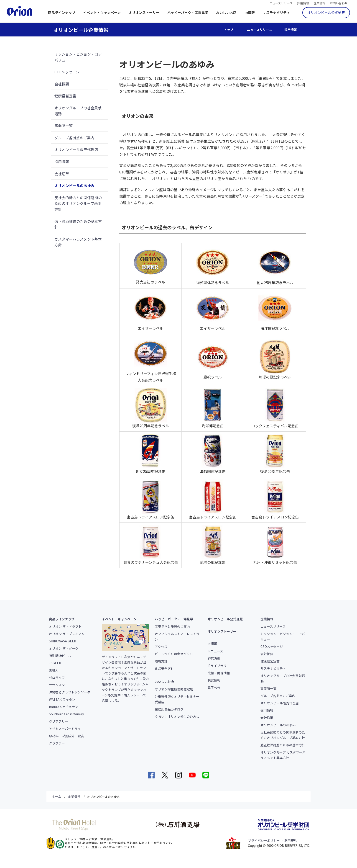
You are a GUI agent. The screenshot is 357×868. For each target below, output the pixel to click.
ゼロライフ (57, 677)
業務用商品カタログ (169, 709)
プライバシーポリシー (264, 840)
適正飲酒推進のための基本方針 (78, 224)
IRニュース (215, 651)
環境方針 (161, 661)
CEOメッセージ (67, 72)
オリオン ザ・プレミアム (67, 634)
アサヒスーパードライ (65, 729)
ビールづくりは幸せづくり (174, 654)
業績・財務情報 (219, 673)
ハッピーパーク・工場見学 (188, 12)
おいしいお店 (226, 12)
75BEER (55, 663)
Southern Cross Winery (66, 714)
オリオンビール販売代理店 (76, 149)
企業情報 (319, 3)
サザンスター (59, 685)
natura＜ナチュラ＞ (64, 707)
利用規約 (291, 840)
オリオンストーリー (144, 12)
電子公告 (214, 688)
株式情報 (214, 680)
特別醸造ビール (60, 656)
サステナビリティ (276, 12)
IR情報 (250, 12)
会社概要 (62, 84)
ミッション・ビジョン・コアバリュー (78, 57)
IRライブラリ (217, 666)
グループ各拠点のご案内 (74, 138)
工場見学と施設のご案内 (172, 626)
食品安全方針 (164, 668)
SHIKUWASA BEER (62, 641)
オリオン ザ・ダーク (64, 648)
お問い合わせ (339, 3)
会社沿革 (62, 174)
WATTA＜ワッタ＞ (62, 699)
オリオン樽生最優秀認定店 (174, 689)
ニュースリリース (281, 3)
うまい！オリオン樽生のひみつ (177, 716)
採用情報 (303, 3)
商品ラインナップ (62, 12)
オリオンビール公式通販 (326, 12)
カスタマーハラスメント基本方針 (78, 242)
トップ (229, 30)
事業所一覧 (64, 126)
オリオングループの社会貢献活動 (78, 111)
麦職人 (54, 670)
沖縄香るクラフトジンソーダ (70, 692)
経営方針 (214, 658)
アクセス (161, 646)
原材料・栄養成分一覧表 (66, 736)
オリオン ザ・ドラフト (65, 626)
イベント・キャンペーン (102, 12)
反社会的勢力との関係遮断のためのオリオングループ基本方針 (78, 203)
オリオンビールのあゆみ (74, 185)
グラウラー (57, 743)
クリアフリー (59, 721)
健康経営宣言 (65, 96)
